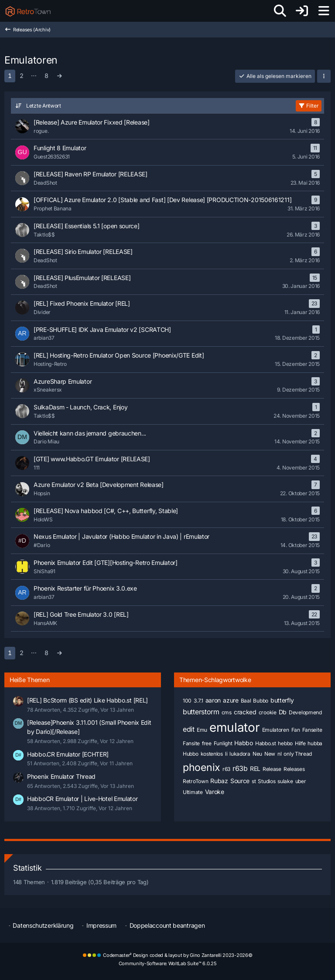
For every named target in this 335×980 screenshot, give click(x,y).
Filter (309, 106)
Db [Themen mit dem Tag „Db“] (283, 712)
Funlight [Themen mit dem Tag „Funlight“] (223, 743)
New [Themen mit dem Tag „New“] (270, 754)
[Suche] (280, 11)
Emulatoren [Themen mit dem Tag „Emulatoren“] (276, 730)
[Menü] (324, 11)
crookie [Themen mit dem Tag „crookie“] (268, 712)
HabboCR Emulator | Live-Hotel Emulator (82, 799)
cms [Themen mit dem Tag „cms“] (227, 712)
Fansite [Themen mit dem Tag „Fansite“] (191, 743)
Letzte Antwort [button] (44, 106)
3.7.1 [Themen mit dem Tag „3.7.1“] (198, 701)
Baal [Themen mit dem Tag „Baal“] (246, 701)
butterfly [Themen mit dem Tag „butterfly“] (282, 700)
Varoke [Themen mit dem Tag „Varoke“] (215, 792)
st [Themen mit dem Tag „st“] (254, 781)
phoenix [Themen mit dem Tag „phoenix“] (202, 767)
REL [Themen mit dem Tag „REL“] (255, 769)
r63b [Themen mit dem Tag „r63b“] (240, 768)
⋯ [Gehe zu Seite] (34, 75)
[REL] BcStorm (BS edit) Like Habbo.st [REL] (87, 700)
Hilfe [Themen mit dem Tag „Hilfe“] (300, 743)
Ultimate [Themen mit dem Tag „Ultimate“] (193, 792)
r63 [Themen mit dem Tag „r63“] (226, 769)
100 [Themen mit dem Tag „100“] (187, 701)
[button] (324, 76)
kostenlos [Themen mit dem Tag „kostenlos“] (212, 754)
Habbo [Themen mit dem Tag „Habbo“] (244, 743)
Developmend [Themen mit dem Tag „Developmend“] (305, 712)
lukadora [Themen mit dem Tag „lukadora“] (240, 754)
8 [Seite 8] (46, 76)
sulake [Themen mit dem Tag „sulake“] (285, 781)
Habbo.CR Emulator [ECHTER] (68, 754)
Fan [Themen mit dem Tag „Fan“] (296, 730)
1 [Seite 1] (10, 76)
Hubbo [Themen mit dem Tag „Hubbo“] (191, 754)
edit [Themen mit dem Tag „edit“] (189, 729)
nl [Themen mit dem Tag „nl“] (279, 754)
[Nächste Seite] (60, 76)
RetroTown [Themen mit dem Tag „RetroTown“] (195, 781)
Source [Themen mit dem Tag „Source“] (240, 781)
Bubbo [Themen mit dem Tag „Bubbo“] (261, 701)
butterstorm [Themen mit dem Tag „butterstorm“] (201, 712)
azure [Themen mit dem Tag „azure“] (231, 700)
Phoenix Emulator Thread (61, 776)
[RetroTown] (28, 11)
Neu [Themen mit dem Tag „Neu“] (257, 754)
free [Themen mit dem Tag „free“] (207, 743)
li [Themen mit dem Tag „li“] (226, 754)
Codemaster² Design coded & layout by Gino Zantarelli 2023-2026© (178, 955)
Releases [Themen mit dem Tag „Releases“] (294, 769)
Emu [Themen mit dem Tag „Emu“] (202, 730)
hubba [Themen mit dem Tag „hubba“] (315, 743)
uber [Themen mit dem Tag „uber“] (301, 781)
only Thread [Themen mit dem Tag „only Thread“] (298, 754)
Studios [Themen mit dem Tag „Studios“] (267, 781)
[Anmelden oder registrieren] (302, 11)
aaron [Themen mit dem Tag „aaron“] (213, 700)
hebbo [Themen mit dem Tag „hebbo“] (285, 743)
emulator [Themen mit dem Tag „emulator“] (235, 727)
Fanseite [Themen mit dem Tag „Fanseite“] (312, 730)
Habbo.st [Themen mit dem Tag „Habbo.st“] (266, 743)
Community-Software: (168, 963)
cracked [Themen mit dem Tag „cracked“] (245, 712)
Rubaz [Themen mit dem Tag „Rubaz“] (219, 781)
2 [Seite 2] (22, 76)
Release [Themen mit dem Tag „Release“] (272, 769)
